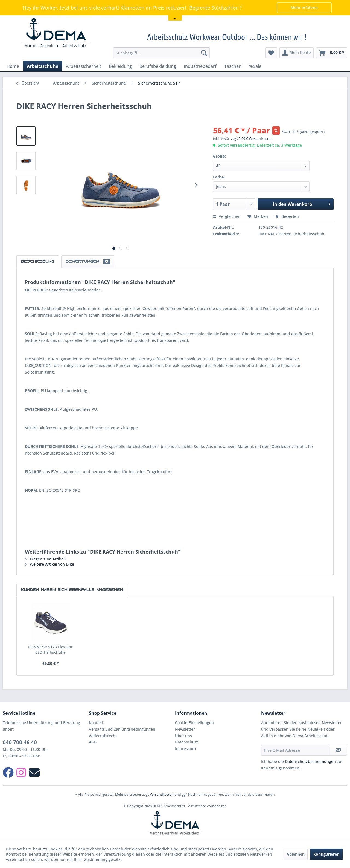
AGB (93, 742)
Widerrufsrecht (103, 736)
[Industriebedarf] (200, 66)
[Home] (13, 66)
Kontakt (96, 723)
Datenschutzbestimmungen (310, 761)
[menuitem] (161, 53)
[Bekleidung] (120, 66)
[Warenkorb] (332, 53)
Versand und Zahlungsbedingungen (122, 729)
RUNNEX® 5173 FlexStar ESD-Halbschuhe (50, 649)
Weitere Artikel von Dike (49, 564)
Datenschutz (186, 742)
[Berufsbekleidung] (158, 66)
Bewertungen (88, 262)
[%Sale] (255, 66)
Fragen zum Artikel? (46, 559)
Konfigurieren (326, 854)
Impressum (185, 749)
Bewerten (287, 216)
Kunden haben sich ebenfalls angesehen (72, 590)
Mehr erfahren (304, 8)
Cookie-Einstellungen (194, 723)
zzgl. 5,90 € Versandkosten (252, 139)
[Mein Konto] (297, 53)
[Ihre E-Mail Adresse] (296, 750)
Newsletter (185, 729)
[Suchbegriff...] (161, 53)
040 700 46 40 (20, 742)
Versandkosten (162, 795)
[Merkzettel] (271, 53)
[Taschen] (233, 66)
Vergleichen (227, 216)
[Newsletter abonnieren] (338, 750)
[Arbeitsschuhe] (43, 66)
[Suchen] (204, 53)
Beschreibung (38, 262)
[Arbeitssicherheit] (84, 66)
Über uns (183, 736)
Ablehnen (296, 854)
